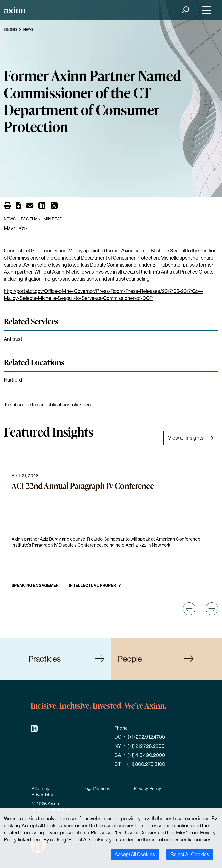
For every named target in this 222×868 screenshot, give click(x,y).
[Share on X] (54, 207)
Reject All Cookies (190, 854)
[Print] (7, 206)
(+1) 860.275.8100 (146, 764)
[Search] (185, 10)
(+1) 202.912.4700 (146, 737)
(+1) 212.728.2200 (146, 746)
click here (82, 405)
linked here (30, 840)
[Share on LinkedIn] (42, 207)
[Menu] (205, 10)
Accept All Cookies (135, 854)
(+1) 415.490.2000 (146, 755)
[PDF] (19, 206)
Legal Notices (96, 789)
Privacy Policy (148, 789)
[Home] (15, 10)
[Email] (30, 206)
